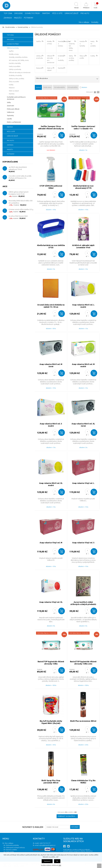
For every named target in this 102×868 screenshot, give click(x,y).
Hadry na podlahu (93, 44)
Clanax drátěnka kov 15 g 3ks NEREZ (83, 782)
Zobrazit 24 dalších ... (67, 816)
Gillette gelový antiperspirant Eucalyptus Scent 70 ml (19, 193)
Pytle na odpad (50, 69)
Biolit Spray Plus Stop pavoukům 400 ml (51, 782)
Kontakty (95, 22)
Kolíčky (93, 56)
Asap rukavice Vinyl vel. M (51, 543)
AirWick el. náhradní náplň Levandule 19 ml (83, 246)
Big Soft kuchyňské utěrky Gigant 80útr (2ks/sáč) (51, 722)
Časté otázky (10, 852)
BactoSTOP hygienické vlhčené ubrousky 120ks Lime (83, 663)
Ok (57, 861)
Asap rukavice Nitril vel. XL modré (51, 484)
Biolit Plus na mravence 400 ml (83, 721)
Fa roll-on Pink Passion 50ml (18, 216)
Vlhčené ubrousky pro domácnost (51, 59)
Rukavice (39, 68)
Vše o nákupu (84, 22)
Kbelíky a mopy (49, 42)
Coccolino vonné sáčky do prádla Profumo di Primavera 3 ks (20, 177)
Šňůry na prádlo (82, 57)
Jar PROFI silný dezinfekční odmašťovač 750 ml (18, 168)
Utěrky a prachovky (40, 57)
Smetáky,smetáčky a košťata (62, 44)
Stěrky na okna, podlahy (71, 58)
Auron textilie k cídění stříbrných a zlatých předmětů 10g (83, 603)
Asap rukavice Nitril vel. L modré (83, 306)
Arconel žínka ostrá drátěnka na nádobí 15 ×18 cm (51, 306)
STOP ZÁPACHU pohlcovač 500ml (51, 187)
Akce (5, 186)
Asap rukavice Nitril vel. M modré (83, 365)
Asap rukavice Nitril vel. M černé (51, 365)
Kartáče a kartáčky (82, 44)
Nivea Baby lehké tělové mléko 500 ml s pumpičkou (21, 202)
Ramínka (61, 68)
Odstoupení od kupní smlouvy (15, 847)
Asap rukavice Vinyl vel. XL (51, 602)
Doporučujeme (10, 162)
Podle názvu (47, 87)
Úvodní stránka (10, 27)
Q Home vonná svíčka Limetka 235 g (21, 209)
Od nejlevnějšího (59, 87)
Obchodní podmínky (12, 845)
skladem (84, 87)
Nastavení (47, 861)
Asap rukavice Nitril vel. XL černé (83, 425)
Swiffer (39, 41)
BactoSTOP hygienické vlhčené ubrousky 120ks (51, 663)
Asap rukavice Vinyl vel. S (83, 543)
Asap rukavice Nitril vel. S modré (51, 425)
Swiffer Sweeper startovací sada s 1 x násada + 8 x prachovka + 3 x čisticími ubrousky (83, 128)
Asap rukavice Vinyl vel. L (83, 483)
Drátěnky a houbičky (61, 58)
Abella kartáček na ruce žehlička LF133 (51, 246)
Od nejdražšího (73, 87)
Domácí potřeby (23, 27)
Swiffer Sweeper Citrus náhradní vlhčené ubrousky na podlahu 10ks (51, 128)
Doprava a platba (11, 850)
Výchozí (38, 87)
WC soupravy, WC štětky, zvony (72, 46)
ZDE (60, 865)
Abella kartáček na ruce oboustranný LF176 (83, 187)
